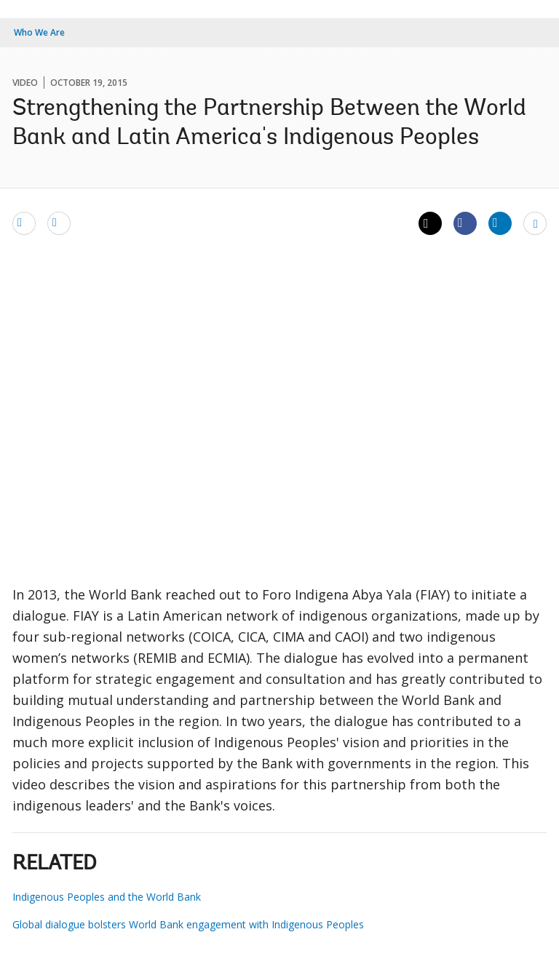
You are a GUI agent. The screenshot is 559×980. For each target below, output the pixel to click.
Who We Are (39, 32)
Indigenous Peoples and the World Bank (107, 897)
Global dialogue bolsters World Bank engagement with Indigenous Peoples (188, 924)
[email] (24, 223)
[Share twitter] (430, 223)
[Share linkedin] (500, 223)
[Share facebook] (465, 223)
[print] (59, 223)
